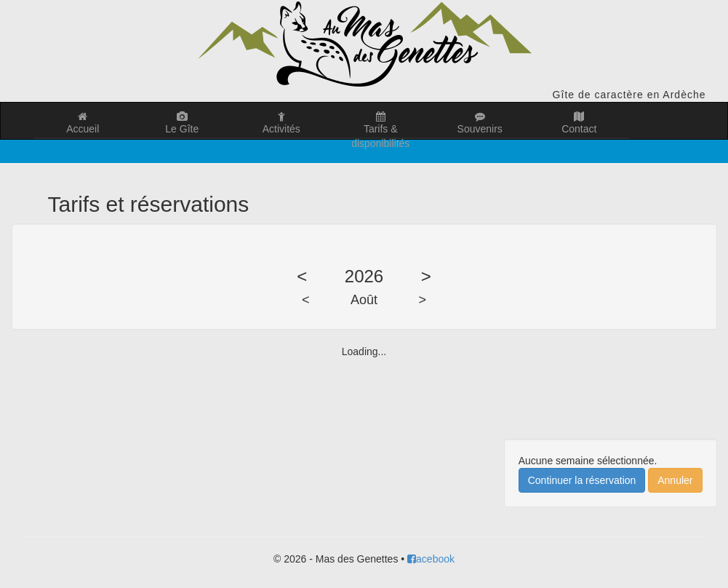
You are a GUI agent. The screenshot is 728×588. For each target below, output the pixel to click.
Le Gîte (182, 123)
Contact (579, 123)
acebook (431, 559)
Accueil (83, 123)
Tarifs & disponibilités (381, 125)
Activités (282, 123)
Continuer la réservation (582, 480)
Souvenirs (480, 123)
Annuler (675, 480)
